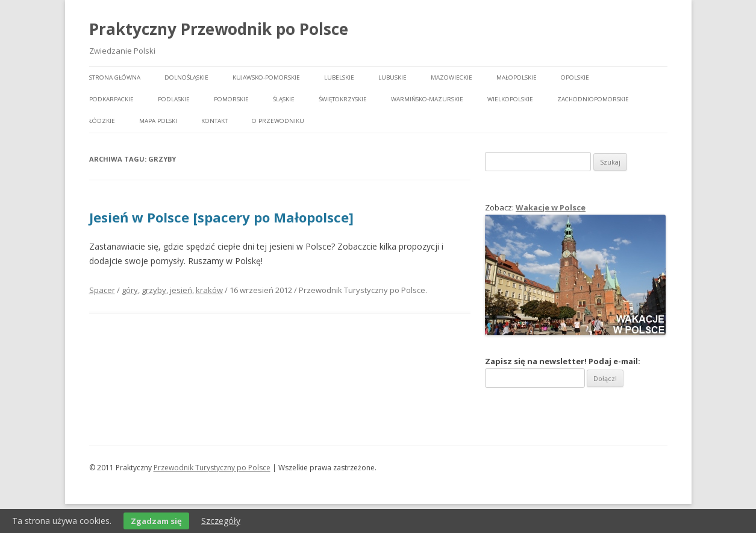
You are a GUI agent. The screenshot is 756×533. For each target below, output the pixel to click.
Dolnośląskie (186, 77)
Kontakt (214, 121)
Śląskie (284, 99)
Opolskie (575, 77)
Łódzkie (102, 121)
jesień (181, 290)
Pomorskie (231, 99)
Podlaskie (174, 99)
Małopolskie (517, 77)
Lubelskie (339, 77)
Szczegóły (221, 521)
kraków (209, 290)
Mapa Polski (158, 121)
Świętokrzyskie (343, 99)
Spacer (102, 290)
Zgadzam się (156, 521)
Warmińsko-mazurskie (427, 99)
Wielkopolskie (510, 99)
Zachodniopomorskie (593, 99)
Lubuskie (392, 77)
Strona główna (115, 77)
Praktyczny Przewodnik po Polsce (219, 29)
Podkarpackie (111, 99)
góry (130, 290)
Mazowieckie (451, 77)
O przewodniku (278, 121)
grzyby (154, 290)
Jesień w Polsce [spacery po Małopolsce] (221, 217)
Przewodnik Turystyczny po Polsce (212, 468)
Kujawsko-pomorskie (266, 77)
